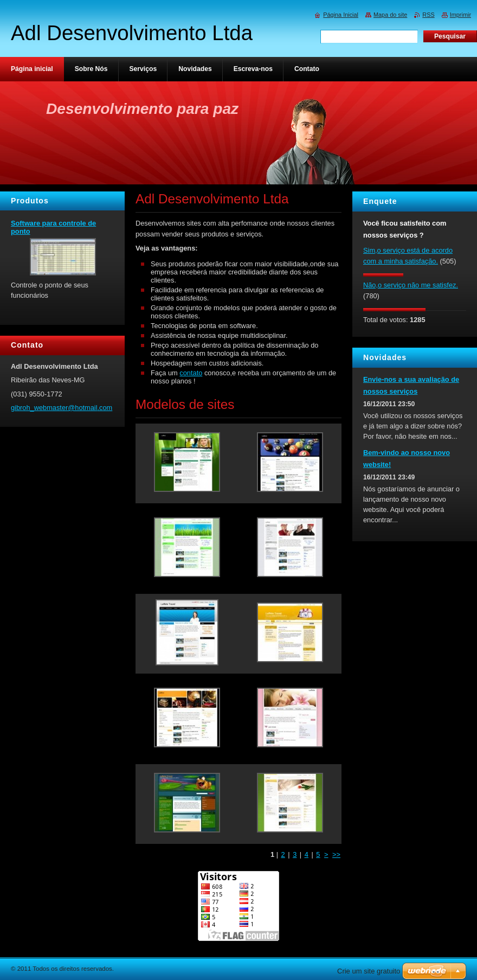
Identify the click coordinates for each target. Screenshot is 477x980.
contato (191, 373)
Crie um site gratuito (369, 971)
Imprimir (460, 15)
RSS (428, 15)
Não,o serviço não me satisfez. (411, 285)
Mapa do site (390, 15)
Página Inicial (341, 15)
